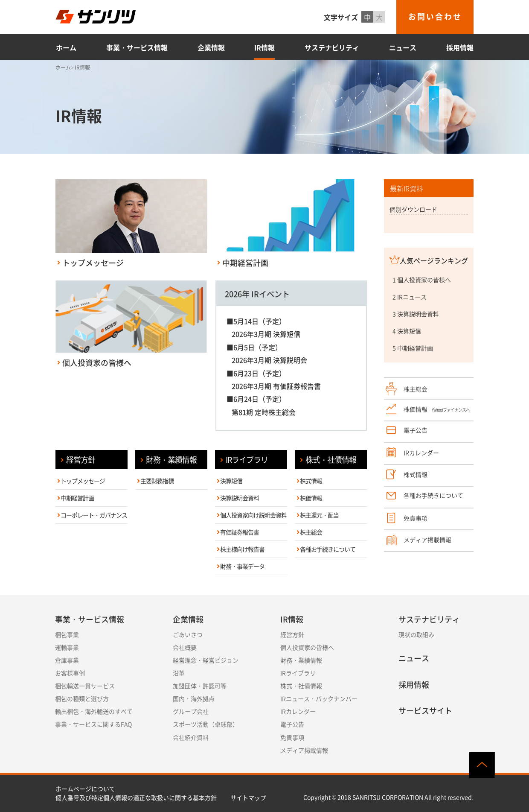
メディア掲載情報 (304, 750)
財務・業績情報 (171, 460)
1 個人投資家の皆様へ (422, 280)
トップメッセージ (83, 481)
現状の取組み (416, 634)
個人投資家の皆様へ (307, 647)
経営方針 (81, 460)
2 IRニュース (410, 297)
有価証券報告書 (240, 532)
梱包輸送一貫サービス (85, 686)
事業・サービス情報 (137, 47)
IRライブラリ (247, 460)
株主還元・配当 (319, 515)
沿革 (179, 673)
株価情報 (311, 498)
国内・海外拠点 (194, 698)
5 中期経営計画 (413, 348)
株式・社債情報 (331, 460)
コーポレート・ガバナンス (94, 515)
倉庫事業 (67, 660)
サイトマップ (248, 797)
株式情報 (311, 481)
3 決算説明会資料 (416, 314)
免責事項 (292, 737)
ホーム (66, 47)
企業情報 (211, 47)
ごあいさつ (188, 634)
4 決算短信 (407, 331)
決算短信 (231, 481)
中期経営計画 (77, 498)
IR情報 (264, 47)
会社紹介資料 (191, 737)
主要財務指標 (157, 481)
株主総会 (311, 532)
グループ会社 (191, 711)
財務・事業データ (242, 566)
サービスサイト (425, 711)
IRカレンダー (298, 711)
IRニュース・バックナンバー (319, 698)
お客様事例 (70, 673)
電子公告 (292, 724)
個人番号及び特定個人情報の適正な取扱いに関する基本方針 (136, 797)
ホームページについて (85, 789)
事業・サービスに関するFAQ (93, 724)
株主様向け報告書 (242, 549)
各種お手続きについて (328, 549)
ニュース (403, 47)
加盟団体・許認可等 (200, 686)
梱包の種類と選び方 (82, 698)
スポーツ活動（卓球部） (206, 724)
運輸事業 (67, 647)
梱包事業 (67, 634)
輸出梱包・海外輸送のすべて (94, 711)
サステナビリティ (332, 47)
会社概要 (185, 647)
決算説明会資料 (240, 498)
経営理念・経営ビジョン (206, 660)
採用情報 (460, 47)
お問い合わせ (435, 16)
